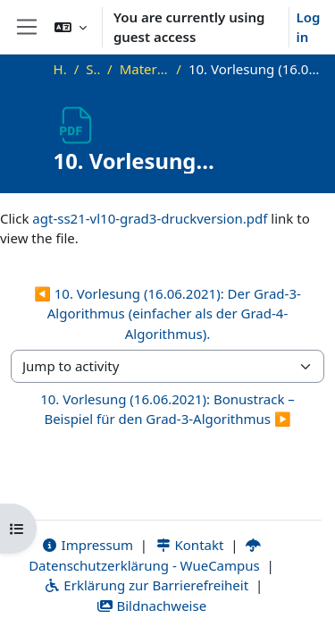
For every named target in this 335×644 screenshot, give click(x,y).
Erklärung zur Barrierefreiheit (146, 585)
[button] (71, 27)
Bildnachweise (151, 606)
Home (60, 69)
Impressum (87, 545)
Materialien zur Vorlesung (145, 69)
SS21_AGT (93, 69)
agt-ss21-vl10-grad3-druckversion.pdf (150, 218)
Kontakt (189, 545)
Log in (309, 27)
